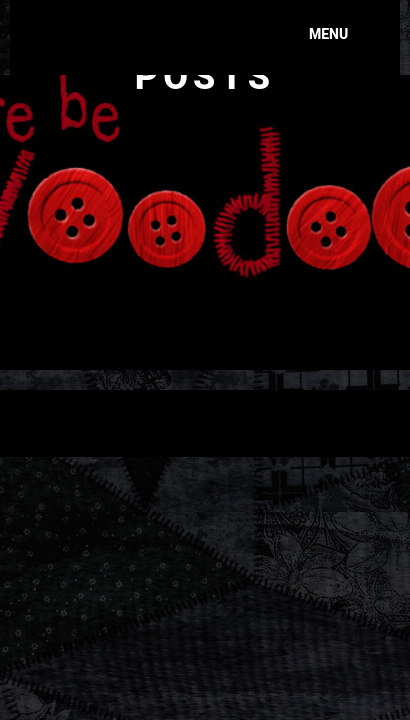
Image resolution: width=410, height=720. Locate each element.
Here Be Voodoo (150, 25)
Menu (328, 34)
